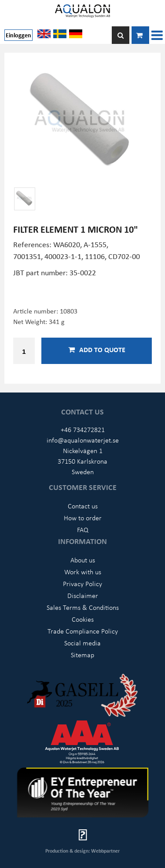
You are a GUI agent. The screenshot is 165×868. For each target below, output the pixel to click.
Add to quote (97, 349)
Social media (82, 643)
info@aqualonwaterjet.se (83, 440)
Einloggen (18, 35)
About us (83, 560)
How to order (83, 518)
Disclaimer (83, 595)
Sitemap (82, 655)
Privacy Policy (82, 583)
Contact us (83, 506)
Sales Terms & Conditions (83, 607)
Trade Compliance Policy (83, 631)
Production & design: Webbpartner (82, 851)
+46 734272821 (83, 429)
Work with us (83, 572)
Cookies (83, 619)
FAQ (83, 529)
